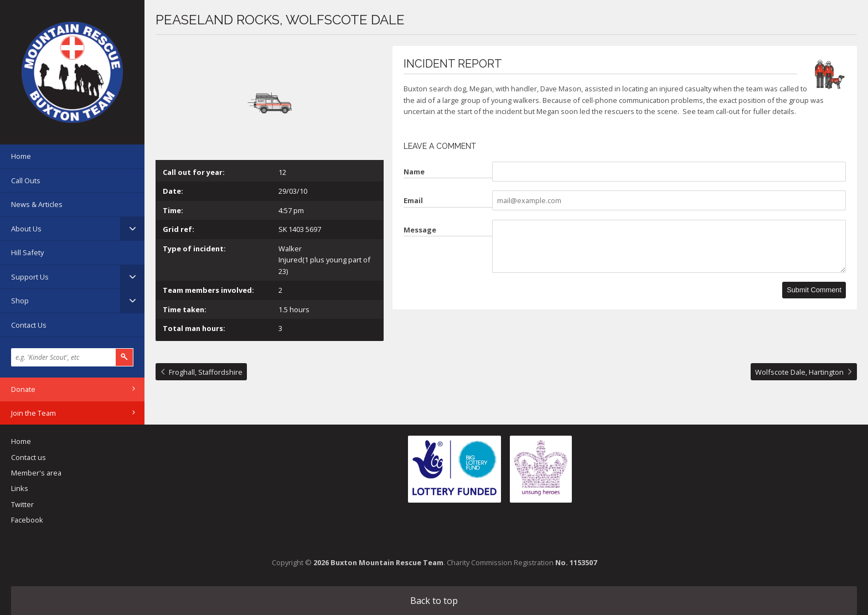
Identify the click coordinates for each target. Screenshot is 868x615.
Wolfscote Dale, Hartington (799, 372)
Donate (23, 389)
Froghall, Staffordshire (206, 372)
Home (21, 156)
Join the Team (33, 413)
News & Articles (37, 204)
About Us (26, 229)
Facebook (27, 520)
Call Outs (26, 180)
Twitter (22, 504)
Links (20, 488)
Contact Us (29, 325)
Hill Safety (27, 252)
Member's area (36, 473)
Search (125, 357)
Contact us (29, 457)
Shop (20, 301)
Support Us (30, 277)
